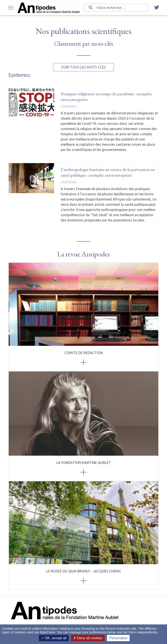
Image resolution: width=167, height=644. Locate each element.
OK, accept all (54, 638)
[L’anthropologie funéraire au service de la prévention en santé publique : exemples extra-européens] (31, 178)
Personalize (118, 638)
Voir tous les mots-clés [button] (83, 67)
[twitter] (157, 8)
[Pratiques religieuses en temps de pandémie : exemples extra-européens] (31, 102)
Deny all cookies (88, 638)
